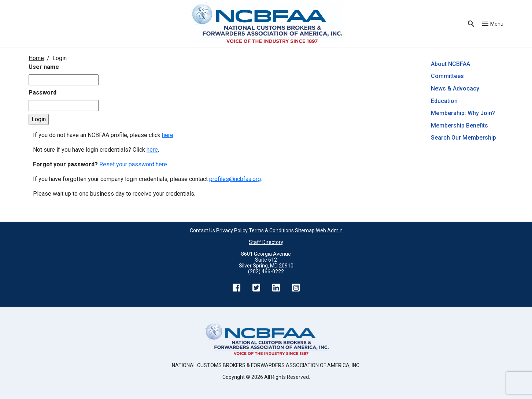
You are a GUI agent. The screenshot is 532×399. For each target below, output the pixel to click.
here (168, 135)
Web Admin (329, 230)
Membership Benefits (459, 125)
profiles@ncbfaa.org (235, 179)
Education (444, 101)
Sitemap (305, 230)
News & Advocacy (455, 88)
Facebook (236, 288)
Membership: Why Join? (464, 113)
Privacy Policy (232, 230)
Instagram (296, 288)
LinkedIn (276, 288)
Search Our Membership (463, 138)
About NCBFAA (450, 64)
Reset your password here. (134, 164)
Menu (497, 24)
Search (471, 24)
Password (43, 93)
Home (36, 58)
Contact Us (202, 230)
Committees (447, 76)
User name (44, 67)
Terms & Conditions (271, 230)
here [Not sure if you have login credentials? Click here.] (152, 150)
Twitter (256, 288)
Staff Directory (266, 242)
